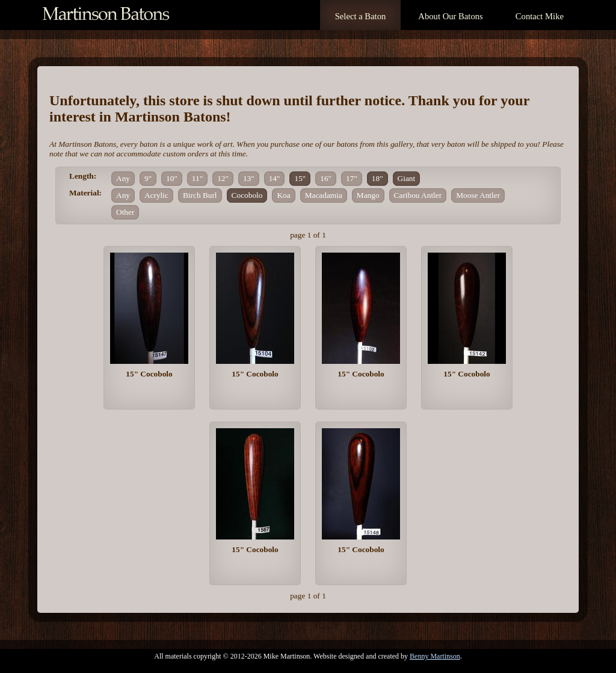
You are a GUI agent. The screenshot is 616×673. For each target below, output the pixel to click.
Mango (368, 195)
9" (148, 178)
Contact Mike (540, 16)
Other (125, 212)
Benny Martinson (435, 656)
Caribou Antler (418, 195)
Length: (83, 176)
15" (300, 178)
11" (197, 178)
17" (352, 178)
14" (275, 178)
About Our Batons (450, 16)
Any (123, 178)
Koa (283, 195)
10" (172, 178)
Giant (407, 178)
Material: (85, 193)
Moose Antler (478, 195)
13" (249, 178)
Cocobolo (247, 195)
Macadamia (324, 195)
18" (377, 178)
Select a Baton (361, 16)
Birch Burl (200, 195)
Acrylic (156, 195)
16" (326, 178)
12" (223, 178)
